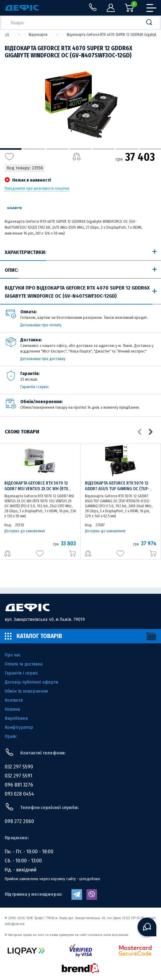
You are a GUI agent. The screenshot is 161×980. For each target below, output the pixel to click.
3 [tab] (57, 149)
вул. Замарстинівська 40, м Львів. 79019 (45, 619)
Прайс (11, 736)
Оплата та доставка (24, 664)
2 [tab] (34, 149)
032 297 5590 (19, 767)
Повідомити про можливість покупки (37, 188)
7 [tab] (150, 149)
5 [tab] (104, 149)
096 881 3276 (19, 785)
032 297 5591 (18, 776)
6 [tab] (127, 149)
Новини (12, 709)
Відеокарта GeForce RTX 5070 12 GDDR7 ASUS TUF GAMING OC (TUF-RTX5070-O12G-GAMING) (117, 489)
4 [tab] (80, 149)
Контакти (14, 700)
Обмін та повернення (26, 691)
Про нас (13, 655)
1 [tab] (11, 149)
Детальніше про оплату (41, 325)
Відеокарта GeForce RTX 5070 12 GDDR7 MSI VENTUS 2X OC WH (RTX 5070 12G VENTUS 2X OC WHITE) (36, 489)
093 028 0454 (19, 794)
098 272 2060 (19, 821)
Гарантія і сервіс (35, 387)
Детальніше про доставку (43, 359)
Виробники (16, 718)
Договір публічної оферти (31, 682)
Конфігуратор (19, 727)
